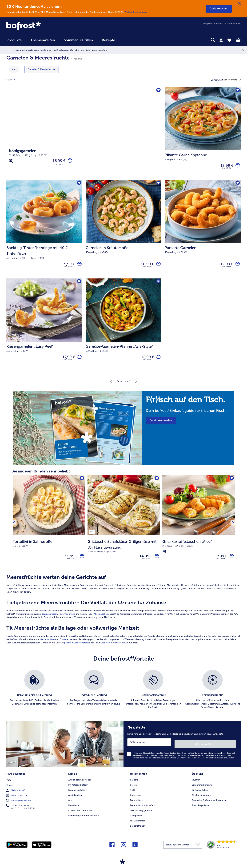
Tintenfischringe (67, 620)
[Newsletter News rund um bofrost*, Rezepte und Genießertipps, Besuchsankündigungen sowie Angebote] (182, 749)
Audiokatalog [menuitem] (75, 798)
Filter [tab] (12, 80)
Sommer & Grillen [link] (78, 40)
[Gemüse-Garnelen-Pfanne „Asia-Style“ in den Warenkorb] (157, 361)
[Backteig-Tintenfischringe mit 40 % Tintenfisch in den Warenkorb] (78, 266)
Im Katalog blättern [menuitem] (78, 788)
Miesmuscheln (101, 620)
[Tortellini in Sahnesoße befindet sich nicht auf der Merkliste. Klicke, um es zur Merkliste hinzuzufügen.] (82, 483)
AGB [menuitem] (132, 793)
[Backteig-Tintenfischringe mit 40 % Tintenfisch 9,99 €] (44, 231)
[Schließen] (239, 4)
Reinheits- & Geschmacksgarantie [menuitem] (209, 803)
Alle (14, 69)
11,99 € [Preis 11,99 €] (69, 561)
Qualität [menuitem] (196, 783)
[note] (188, 408)
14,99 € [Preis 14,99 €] (144, 561)
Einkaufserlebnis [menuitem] (200, 793)
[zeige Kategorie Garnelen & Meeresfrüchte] (42, 69)
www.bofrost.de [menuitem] (17, 798)
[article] (124, 615)
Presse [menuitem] (133, 788)
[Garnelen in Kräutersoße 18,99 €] (124, 231)
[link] (42, 26)
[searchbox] (126, 40)
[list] (124, 695)
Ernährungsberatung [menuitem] (202, 788)
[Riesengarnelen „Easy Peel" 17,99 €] (44, 329)
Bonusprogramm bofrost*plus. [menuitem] (84, 818)
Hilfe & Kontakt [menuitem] (233, 24)
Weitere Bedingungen (135, 12)
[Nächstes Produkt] (232, 528)
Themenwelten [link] (43, 40)
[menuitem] (14, 42)
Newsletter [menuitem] (74, 808)
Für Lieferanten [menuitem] (138, 824)
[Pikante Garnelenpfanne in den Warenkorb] (237, 166)
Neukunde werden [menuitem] (201, 798)
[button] (219, 9)
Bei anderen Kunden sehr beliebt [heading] (41, 475)
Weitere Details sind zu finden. (220, 762)
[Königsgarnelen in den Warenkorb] (69, 161)
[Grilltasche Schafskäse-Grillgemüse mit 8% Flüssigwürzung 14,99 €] (124, 528)
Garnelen (64, 645)
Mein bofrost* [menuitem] (16, 793)
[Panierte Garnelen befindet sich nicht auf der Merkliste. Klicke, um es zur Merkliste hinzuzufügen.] (237, 185)
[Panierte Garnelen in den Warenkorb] (237, 266)
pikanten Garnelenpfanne (77, 648)
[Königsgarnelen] (84, 134)
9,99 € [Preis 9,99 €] (68, 266)
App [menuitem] (70, 803)
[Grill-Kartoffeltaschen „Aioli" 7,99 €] (199, 528)
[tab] (221, 40)
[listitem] (92, 535)
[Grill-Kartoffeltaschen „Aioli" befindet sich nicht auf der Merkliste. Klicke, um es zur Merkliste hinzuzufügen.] (231, 483)
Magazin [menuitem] (207, 24)
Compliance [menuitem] (136, 818)
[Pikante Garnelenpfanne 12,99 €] (203, 134)
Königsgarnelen (49, 620)
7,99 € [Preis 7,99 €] (220, 561)
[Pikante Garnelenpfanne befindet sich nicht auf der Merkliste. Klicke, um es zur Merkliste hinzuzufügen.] (237, 90)
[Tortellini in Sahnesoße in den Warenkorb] (81, 561)
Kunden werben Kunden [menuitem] (81, 813)
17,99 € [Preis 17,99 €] (67, 360)
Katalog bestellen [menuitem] (77, 793)
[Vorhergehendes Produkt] (15, 528)
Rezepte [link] (108, 40)
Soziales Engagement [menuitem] (141, 813)
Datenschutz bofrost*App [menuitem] (143, 808)
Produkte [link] (14, 40)
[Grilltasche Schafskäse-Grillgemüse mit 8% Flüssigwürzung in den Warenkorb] (156, 561)
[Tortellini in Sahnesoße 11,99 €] (49, 528)
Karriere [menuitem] (218, 24)
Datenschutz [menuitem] (136, 803)
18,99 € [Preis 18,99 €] (146, 266)
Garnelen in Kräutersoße (113, 648)
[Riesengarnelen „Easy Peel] (78, 361)
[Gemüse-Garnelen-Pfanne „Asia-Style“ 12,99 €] (124, 329)
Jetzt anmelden (222, 748)
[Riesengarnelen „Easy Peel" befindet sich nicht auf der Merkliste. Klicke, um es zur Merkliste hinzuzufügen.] (79, 285)
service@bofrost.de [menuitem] (19, 803)
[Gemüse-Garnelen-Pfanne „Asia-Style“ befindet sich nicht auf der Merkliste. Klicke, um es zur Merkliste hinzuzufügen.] (158, 285)
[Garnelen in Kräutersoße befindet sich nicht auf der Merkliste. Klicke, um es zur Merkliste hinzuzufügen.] (158, 185)
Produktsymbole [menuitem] (200, 808)
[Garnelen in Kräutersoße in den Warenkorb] (157, 266)
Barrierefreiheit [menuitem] (138, 829)
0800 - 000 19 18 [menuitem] (18, 808)
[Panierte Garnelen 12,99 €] (203, 231)
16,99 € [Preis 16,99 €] (57, 161)
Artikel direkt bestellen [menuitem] (80, 783)
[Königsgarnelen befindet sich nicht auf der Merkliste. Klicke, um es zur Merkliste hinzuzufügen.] (158, 90)
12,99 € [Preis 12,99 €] (225, 166)
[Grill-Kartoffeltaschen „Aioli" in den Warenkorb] (231, 561)
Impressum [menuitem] (136, 798)
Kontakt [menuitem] (10, 788)
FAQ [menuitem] (9, 783)
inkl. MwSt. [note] (71, 565)
